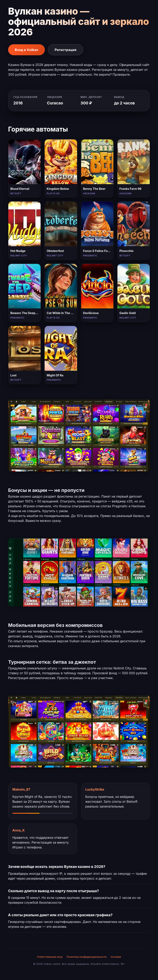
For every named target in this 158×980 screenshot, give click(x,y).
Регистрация (65, 50)
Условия (116, 957)
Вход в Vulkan (26, 50)
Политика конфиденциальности (87, 957)
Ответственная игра (50, 957)
